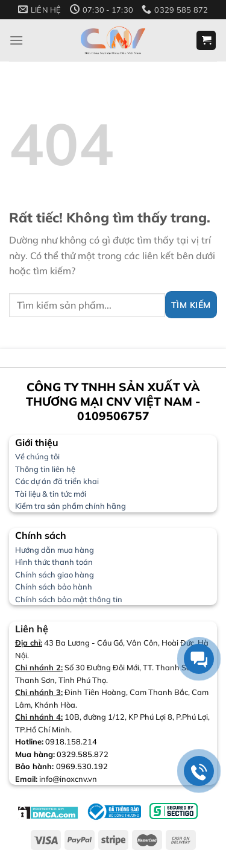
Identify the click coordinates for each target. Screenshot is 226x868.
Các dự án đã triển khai (57, 481)
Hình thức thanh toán (54, 562)
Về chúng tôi (37, 456)
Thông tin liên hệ (45, 469)
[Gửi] (191, 305)
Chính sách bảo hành (54, 587)
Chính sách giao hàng (55, 574)
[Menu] (16, 40)
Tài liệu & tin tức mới (51, 494)
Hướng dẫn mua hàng (55, 550)
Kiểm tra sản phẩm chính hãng (71, 506)
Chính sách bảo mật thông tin (69, 599)
